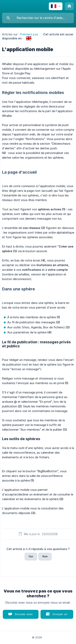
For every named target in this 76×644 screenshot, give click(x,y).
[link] (29, 38)
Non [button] (45, 556)
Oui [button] (31, 556)
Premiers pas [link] (29, 34)
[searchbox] (38, 18)
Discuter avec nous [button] (24, 616)
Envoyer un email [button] (60, 616)
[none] (56, 6)
